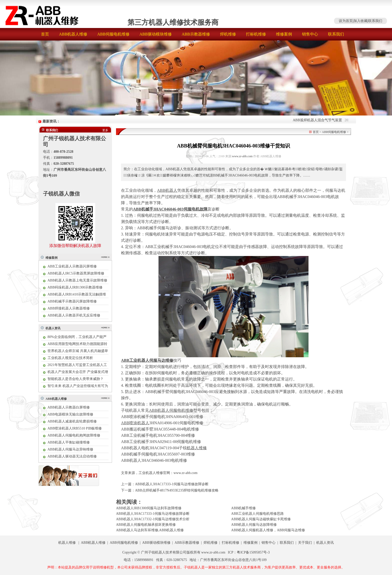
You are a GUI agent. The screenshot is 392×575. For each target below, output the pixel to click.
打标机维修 (256, 34)
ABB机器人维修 (73, 34)
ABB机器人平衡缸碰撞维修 (69, 442)
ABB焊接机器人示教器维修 (69, 308)
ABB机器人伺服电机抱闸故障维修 (74, 435)
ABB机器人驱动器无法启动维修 (72, 456)
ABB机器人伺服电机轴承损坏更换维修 (146, 525)
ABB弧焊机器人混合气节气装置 (322, 120)
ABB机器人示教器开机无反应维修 (74, 315)
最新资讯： (51, 121)
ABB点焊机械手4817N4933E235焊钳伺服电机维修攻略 (177, 490)
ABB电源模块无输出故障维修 (70, 414)
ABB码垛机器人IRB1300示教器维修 (75, 287)
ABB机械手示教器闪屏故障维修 (72, 301)
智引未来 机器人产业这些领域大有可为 (78, 386)
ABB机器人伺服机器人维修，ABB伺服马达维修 (268, 530)
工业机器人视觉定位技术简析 (70, 358)
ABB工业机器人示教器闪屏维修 (72, 266)
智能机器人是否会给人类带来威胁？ (75, 379)
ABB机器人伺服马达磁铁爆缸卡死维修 (261, 519)
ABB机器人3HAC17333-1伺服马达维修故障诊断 (172, 484)
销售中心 (310, 34)
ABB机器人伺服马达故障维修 (254, 525)
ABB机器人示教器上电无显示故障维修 (77, 280)
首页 (45, 34)
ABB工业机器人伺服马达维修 (147, 360)
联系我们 (375, 21)
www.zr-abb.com (242, 156)
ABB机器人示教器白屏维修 (69, 407)
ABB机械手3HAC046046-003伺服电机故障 (170, 209)
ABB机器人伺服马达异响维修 (70, 449)
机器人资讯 (53, 328)
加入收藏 (360, 21)
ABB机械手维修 (244, 508)
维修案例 (284, 34)
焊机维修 (228, 34)
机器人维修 (67, 543)
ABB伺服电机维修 (113, 34)
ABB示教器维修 (196, 34)
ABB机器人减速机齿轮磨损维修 (72, 421)
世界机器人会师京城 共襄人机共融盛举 (78, 351)
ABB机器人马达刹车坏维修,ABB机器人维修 (150, 530)
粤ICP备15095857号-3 (253, 552)
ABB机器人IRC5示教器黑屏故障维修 (76, 273)
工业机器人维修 (151, 473)
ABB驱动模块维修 (156, 34)
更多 (105, 130)
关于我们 (305, 543)
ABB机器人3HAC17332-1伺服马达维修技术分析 (153, 519)
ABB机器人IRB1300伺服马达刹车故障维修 (149, 508)
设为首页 (346, 21)
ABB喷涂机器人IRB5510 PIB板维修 (75, 428)
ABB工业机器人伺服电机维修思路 (258, 514)
